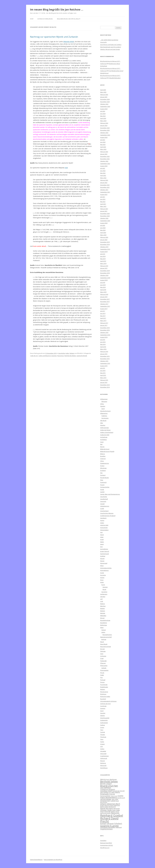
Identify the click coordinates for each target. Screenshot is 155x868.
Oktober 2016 (104, 332)
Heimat (104, 630)
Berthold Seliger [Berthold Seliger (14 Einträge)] (109, 781)
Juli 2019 (103, 254)
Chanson (103, 459)
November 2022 (105, 159)
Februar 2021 (104, 209)
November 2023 (105, 130)
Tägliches (104, 416)
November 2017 (105, 302)
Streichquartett (105, 718)
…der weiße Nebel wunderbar (109, 40)
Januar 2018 (104, 297)
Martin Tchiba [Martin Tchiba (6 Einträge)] (104, 807)
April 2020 (103, 233)
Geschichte (62, 353)
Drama (102, 466)
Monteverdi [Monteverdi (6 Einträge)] (112, 807)
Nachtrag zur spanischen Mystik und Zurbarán (54, 37)
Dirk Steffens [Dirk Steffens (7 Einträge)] (104, 792)
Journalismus (104, 549)
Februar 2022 (104, 180)
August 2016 (104, 337)
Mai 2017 (103, 316)
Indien (102, 523)
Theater (103, 735)
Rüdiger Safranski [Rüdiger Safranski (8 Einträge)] (107, 824)
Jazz (101, 547)
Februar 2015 (104, 380)
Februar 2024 (104, 123)
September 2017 (105, 306)
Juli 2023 (103, 140)
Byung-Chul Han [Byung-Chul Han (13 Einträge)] (109, 786)
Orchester (103, 656)
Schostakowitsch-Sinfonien (108, 701)
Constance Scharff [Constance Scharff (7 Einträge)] (106, 791)
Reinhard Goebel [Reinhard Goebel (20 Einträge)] (112, 815)
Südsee (103, 725)
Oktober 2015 (104, 361)
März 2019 (103, 263)
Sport (103, 409)
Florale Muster (105, 478)
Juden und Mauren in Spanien (48, 356)
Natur (102, 628)
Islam (102, 537)
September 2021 (105, 192)
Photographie (104, 670)
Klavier (102, 561)
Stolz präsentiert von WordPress (53, 860)
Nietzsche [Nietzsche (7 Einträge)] (116, 808)
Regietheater (104, 687)
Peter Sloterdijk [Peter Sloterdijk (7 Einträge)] (105, 812)
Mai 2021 (103, 202)
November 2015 (105, 359)
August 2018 (104, 280)
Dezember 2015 (105, 356)
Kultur (67, 353)
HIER (66, 168)
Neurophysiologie (106, 647)
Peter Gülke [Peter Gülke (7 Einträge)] (116, 810)
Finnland (103, 475)
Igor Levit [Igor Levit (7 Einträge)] (115, 799)
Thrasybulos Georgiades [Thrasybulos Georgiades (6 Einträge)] (108, 827)
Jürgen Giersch (105, 551)
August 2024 (104, 109)
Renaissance (104, 692)
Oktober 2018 (104, 275)
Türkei (102, 742)
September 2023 (105, 135)
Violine (102, 749)
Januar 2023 (104, 154)
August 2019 (104, 252)
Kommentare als (107, 845)
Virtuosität (103, 754)
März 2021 (103, 206)
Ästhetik (104, 668)
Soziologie (103, 706)
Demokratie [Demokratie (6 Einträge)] (116, 791)
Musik (104, 589)
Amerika (103, 425)
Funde (102, 490)
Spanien (103, 708)
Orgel (102, 658)
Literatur (105, 587)
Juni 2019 (103, 256)
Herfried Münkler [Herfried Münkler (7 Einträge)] (106, 799)
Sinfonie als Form (105, 704)
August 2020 (104, 223)
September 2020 (105, 221)
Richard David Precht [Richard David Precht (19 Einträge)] (109, 820)
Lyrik (102, 601)
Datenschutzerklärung (45, 19)
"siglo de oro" (34, 356)
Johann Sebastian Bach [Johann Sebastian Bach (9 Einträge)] (110, 804)
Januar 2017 (104, 325)
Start (32, 19)
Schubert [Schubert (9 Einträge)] (118, 823)
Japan (102, 544)
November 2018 (105, 273)
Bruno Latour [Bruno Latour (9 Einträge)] (106, 783)
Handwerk (103, 518)
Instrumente (104, 528)
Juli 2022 (103, 168)
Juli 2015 (103, 368)
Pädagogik (103, 661)
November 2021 (105, 187)
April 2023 (103, 147)
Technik (103, 732)
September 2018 (105, 278)
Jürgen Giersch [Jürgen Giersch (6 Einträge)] (105, 805)
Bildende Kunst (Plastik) (107, 451)
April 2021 (103, 204)
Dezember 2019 (105, 242)
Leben (103, 632)
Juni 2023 (103, 142)
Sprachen (104, 592)
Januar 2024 (104, 126)
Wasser (103, 761)
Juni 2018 (103, 285)
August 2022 (104, 166)
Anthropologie (104, 428)
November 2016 (105, 330)
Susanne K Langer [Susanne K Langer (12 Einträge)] (110, 826)
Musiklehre (104, 623)
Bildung (102, 454)
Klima (102, 566)
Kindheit (103, 556)
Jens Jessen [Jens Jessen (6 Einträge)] (104, 802)
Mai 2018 (103, 287)
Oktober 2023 (104, 133)
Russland (103, 699)
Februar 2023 (104, 152)
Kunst (103, 585)
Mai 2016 (103, 344)
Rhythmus (103, 694)
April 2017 (103, 318)
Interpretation (104, 530)
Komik (102, 573)
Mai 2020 (103, 230)
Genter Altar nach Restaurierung (110, 494)
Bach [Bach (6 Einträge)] (108, 779)
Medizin (103, 611)
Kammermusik (105, 554)
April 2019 (103, 261)
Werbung (103, 763)
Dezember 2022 (105, 156)
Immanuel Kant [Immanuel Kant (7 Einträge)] (105, 801)
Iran (101, 532)
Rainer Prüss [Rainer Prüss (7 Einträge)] (115, 812)
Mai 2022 (103, 173)
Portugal (103, 680)
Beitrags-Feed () (106, 843)
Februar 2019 (104, 266)
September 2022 (105, 164)
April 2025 (103, 90)
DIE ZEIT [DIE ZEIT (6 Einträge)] (122, 791)
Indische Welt (104, 525)
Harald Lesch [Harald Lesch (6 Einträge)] (121, 798)
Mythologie (104, 625)
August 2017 (104, 309)
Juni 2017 (103, 313)
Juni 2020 (103, 228)
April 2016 (103, 347)
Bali (101, 444)
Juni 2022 (103, 171)
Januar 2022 (104, 183)
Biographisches (107, 635)
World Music (104, 768)
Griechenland (104, 511)
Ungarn (102, 744)
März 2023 (103, 149)
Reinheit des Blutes (70, 356)
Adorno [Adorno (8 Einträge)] (103, 779)
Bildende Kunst (105, 449)
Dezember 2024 (105, 99)
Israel (102, 539)
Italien (102, 542)
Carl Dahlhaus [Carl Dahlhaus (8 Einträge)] (106, 788)
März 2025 (103, 92)
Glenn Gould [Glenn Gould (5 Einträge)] (114, 796)
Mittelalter (103, 616)
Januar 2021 (104, 211)
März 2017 (103, 321)
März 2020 (103, 235)
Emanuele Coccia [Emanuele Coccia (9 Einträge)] (108, 794)
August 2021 (104, 194)
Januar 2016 (104, 354)
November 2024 (105, 102)
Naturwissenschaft (106, 637)
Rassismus (61, 356)
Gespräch (103, 501)
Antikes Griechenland (107, 432)
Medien (103, 608)
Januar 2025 (104, 97)
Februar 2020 (104, 237)
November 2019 (105, 244)
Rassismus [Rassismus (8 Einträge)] (115, 813)
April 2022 (103, 175)
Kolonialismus (104, 570)
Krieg (102, 580)
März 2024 (103, 121)
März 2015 (103, 378)
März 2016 (103, 349)
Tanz (102, 730)
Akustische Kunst (105, 411)
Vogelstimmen (104, 756)
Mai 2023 (103, 145)
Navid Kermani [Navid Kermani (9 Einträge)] (107, 808)
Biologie (104, 639)
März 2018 (103, 292)
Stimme (102, 716)
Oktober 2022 (104, 161)
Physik (102, 673)
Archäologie (104, 437)
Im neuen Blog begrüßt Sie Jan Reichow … (57, 10)
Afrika (102, 404)
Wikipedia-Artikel (69, 42)
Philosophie (104, 666)
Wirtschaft (103, 765)
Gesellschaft (104, 499)
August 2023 (104, 137)
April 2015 (103, 375)
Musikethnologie (105, 620)
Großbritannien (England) (108, 516)
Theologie (103, 737)
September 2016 (105, 335)
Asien (102, 442)
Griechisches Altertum (107, 513)
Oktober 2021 (104, 190)
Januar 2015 (104, 382)
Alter (102, 423)
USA (101, 746)
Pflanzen (103, 663)
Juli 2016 (103, 340)
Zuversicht (103, 42)
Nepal (102, 642)
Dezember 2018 (105, 271)
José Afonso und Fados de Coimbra (111, 45)
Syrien (102, 727)
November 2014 (105, 387)
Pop (101, 677)
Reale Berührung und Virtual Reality (69, 19)
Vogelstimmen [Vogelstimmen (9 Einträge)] (106, 829)
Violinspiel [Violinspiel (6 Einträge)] (119, 827)
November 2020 (105, 216)
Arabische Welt (105, 435)
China (102, 461)
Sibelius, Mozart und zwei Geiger (110, 49)
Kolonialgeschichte (106, 568)
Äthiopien (104, 401)
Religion (72, 353)
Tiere (102, 739)
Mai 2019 (103, 259)
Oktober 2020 (104, 218)
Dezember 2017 (105, 299)
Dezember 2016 (105, 328)
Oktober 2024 (104, 104)
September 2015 (105, 363)
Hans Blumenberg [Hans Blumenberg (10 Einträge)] (108, 797)
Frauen (102, 485)
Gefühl (102, 492)
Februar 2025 (104, 95)
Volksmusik (104, 758)
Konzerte (103, 575)
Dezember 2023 (105, 128)
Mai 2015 (103, 373)
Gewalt (102, 504)
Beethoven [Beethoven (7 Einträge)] (113, 779)
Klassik (102, 559)
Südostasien (104, 723)
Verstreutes (105, 418)
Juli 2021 (103, 197)
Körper (102, 578)
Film (101, 473)
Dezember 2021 (105, 185)
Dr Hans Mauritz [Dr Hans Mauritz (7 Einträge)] (115, 792)
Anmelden (103, 841)
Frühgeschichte (105, 487)
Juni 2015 (103, 371)
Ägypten (103, 406)
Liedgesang (104, 594)
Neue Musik (104, 644)
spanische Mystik (82, 356)
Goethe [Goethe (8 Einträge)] (121, 796)
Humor (102, 520)
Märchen (103, 606)
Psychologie (104, 685)
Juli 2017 (103, 311)
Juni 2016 (103, 342)
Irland (102, 535)
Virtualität (103, 751)
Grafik (102, 509)
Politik (102, 675)
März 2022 (103, 178)
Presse (102, 682)
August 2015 (104, 366)
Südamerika (104, 720)
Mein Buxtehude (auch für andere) (111, 47)
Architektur (103, 440)
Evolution (103, 470)
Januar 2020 (104, 240)
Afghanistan (104, 399)
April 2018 (103, 290)
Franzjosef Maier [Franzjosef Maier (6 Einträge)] (105, 796)
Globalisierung (105, 506)
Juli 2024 (103, 111)
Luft (101, 599)
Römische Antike (105, 697)
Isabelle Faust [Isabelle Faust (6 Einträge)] (115, 801)
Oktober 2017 (104, 304)
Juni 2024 (103, 114)
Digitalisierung (104, 463)
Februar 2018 (104, 294)
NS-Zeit (102, 649)
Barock (102, 447)
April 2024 (103, 118)
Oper (102, 654)
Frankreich (103, 482)
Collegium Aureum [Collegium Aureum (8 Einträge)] (108, 789)
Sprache (103, 713)
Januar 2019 (104, 268)
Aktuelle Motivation (115, 78)
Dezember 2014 (105, 385)
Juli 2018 (103, 283)
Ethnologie (103, 468)
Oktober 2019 (104, 247)
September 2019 (105, 249)
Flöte (102, 480)
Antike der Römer (105, 430)
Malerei (103, 604)
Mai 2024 (103, 116)
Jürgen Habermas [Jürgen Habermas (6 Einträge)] (115, 805)
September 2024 (105, 106)
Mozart (102, 618)
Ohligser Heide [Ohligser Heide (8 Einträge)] (106, 810)
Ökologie (103, 651)
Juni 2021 (103, 199)
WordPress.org (105, 848)
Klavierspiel (104, 563)
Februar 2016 (104, 352)
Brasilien (103, 456)
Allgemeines (104, 413)
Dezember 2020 (105, 214)
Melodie (103, 613)
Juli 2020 (103, 225)
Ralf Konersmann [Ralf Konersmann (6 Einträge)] (105, 813)
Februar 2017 (104, 323)
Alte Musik (103, 421)
